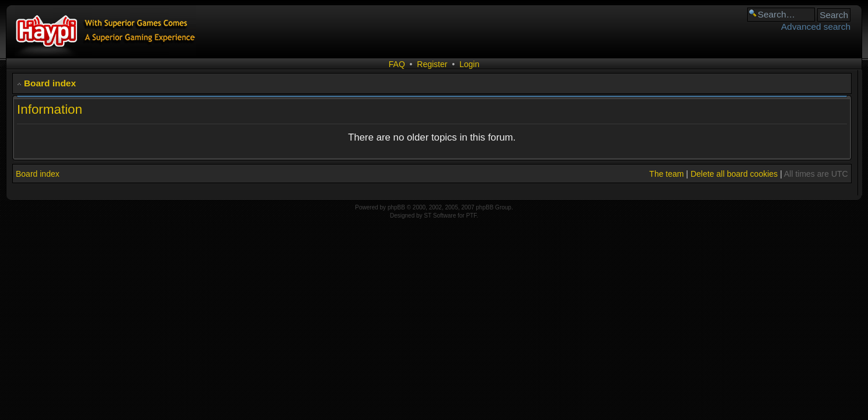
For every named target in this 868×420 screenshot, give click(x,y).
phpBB (396, 207)
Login (469, 64)
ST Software (440, 216)
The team (666, 174)
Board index (50, 83)
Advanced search (816, 27)
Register (432, 64)
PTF (471, 216)
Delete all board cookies (734, 174)
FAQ (397, 64)
